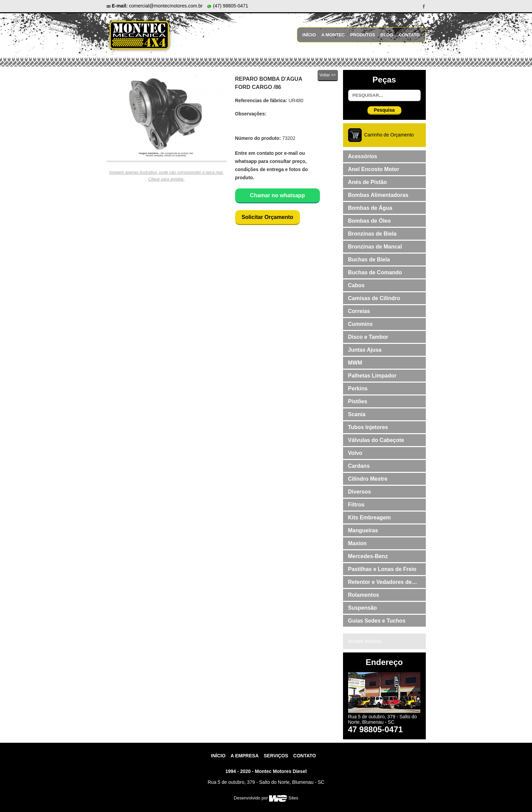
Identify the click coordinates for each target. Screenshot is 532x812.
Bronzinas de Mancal (375, 247)
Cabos (356, 285)
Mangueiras (363, 530)
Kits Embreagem (369, 518)
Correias (359, 311)
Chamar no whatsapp (278, 195)
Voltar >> (327, 75)
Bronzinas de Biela (372, 234)
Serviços (276, 756)
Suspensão (363, 608)
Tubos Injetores (368, 427)
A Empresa (245, 756)
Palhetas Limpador (372, 376)
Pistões (358, 401)
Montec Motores (365, 641)
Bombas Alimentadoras (378, 195)
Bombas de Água (370, 208)
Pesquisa (384, 110)
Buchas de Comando (375, 272)
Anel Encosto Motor (374, 169)
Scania (357, 414)
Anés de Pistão (368, 182)
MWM (355, 363)
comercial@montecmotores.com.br (166, 6)
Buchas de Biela (369, 260)
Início (309, 35)
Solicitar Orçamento (267, 217)
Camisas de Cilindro (374, 298)
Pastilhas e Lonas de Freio (382, 569)
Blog (387, 35)
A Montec (333, 35)
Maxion (357, 543)
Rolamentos (364, 595)
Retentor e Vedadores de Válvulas (380, 584)
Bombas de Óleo (369, 221)
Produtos (363, 35)
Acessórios (363, 156)
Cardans (359, 466)
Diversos (360, 492)
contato (305, 756)
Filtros (356, 505)
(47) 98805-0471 (227, 6)
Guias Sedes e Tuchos (377, 621)
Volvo (355, 453)
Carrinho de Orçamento (389, 135)
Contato (409, 35)
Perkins (358, 389)
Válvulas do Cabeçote (376, 440)
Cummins (360, 324)
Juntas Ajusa (365, 350)
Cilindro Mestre (368, 479)
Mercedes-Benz (368, 556)
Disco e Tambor (368, 337)
